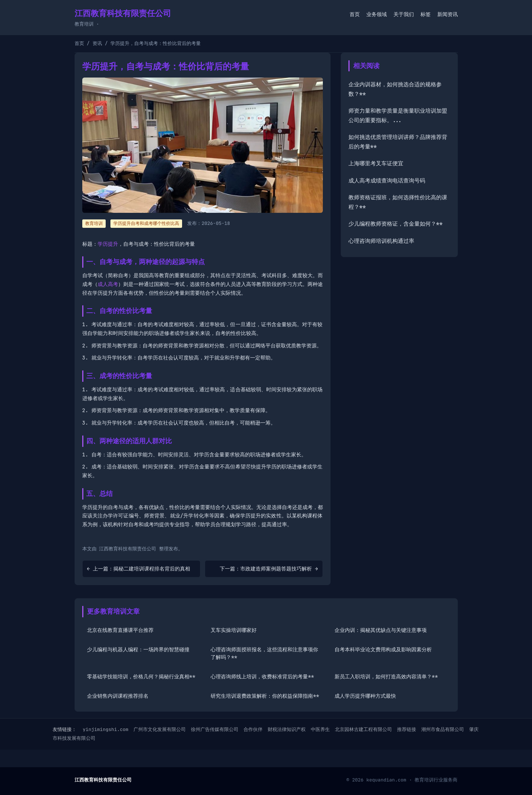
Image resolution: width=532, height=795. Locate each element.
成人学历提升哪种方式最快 (365, 696)
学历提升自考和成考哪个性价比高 (146, 223)
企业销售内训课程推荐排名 (118, 696)
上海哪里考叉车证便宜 (376, 163)
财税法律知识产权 (287, 729)
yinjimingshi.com (105, 729)
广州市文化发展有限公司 (160, 729)
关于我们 (404, 14)
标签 (426, 14)
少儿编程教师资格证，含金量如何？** (396, 224)
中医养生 (320, 729)
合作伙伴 (253, 729)
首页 (355, 14)
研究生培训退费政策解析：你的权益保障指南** (265, 696)
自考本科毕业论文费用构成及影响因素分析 (383, 649)
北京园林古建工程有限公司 (363, 729)
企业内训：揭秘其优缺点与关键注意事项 (381, 630)
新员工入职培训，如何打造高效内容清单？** (386, 677)
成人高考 (108, 284)
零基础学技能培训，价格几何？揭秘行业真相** (141, 677)
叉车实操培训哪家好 (234, 630)
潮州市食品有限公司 (443, 729)
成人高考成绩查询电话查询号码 (387, 181)
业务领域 (377, 14)
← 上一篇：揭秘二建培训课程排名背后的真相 (139, 569)
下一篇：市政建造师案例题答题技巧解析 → (269, 569)
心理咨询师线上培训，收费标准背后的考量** (262, 677)
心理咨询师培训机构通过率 (381, 241)
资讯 (97, 43)
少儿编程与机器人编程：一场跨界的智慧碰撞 (138, 649)
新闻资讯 (448, 14)
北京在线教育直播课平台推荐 (120, 630)
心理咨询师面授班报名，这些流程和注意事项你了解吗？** (264, 653)
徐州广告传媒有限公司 (215, 729)
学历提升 (108, 244)
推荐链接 (407, 729)
